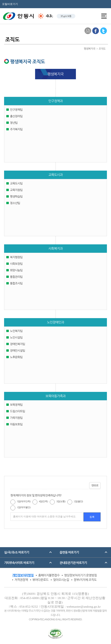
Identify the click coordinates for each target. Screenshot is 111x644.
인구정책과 (55, 101)
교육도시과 (55, 175)
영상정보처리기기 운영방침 (80, 575)
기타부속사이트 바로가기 (19, 563)
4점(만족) (43, 501)
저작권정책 (21, 580)
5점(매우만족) (24, 501)
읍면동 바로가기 (69, 552)
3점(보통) (61, 501)
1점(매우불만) (24, 507)
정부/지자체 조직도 (85, 580)
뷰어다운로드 (41, 580)
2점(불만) (78, 501)
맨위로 (95, 485)
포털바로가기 (10, 4)
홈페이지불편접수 (49, 575)
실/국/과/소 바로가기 (17, 552)
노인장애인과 (55, 322)
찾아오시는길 (61, 580)
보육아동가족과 (55, 396)
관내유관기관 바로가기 (73, 563)
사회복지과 (55, 248)
